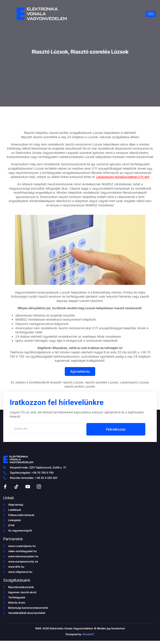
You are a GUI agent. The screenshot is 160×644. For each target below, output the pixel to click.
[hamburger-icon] (151, 14)
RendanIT (89, 634)
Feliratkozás (116, 429)
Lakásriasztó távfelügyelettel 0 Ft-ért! (123, 177)
